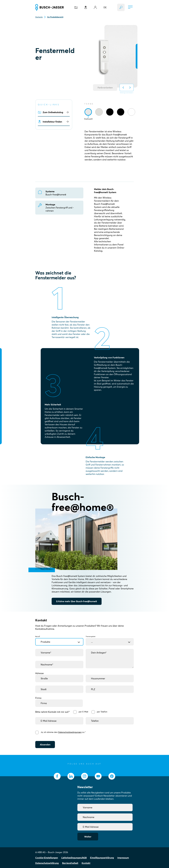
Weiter (88, 837)
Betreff (59, 639)
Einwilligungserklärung (102, 858)
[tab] (88, 112)
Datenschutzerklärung (47, 863)
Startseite (39, 17)
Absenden (45, 745)
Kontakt (86, 863)
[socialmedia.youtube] (98, 776)
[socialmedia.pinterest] (112, 776)
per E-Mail (83, 712)
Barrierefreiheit (70, 863)
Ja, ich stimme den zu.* (63, 732)
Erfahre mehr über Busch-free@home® (77, 601)
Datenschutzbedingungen (70, 732)
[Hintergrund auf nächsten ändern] (130, 88)
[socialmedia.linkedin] (71, 776)
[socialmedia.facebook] (57, 776)
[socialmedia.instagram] (84, 776)
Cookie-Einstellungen (47, 858)
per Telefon (102, 712)
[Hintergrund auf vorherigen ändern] (123, 88)
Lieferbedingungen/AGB (74, 858)
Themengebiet (110, 639)
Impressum (123, 858)
